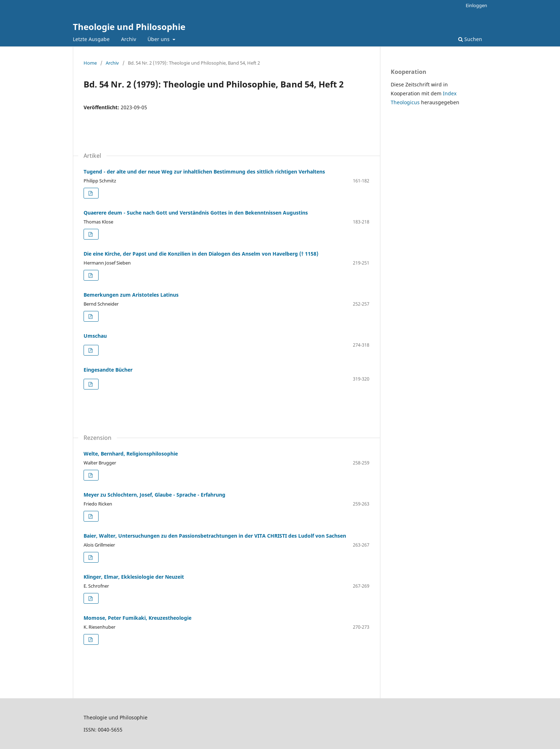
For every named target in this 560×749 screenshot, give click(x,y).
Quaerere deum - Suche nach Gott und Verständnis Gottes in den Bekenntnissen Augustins (196, 213)
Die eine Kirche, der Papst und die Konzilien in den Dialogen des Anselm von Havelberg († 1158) (201, 254)
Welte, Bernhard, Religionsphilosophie (131, 454)
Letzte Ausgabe (91, 39)
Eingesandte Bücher (108, 370)
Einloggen (476, 5)
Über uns (159, 39)
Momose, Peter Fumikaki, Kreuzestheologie (137, 618)
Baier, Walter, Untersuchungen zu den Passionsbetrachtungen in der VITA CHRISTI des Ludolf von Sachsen (215, 536)
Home (90, 63)
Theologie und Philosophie (129, 27)
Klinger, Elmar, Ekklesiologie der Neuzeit (134, 577)
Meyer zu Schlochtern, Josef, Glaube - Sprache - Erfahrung (154, 495)
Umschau (95, 336)
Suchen (470, 39)
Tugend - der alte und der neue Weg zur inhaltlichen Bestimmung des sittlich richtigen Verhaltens (204, 172)
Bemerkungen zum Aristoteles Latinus (131, 295)
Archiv (129, 39)
